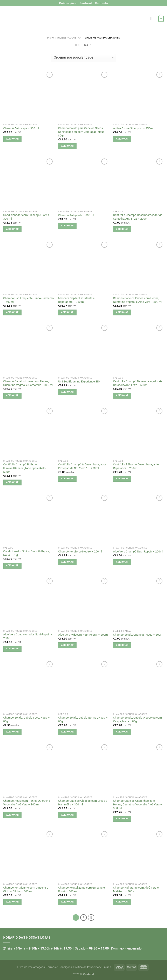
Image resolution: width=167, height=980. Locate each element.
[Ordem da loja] (83, 57)
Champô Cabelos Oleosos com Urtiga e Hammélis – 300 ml (83, 803)
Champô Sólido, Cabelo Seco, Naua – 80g (27, 719)
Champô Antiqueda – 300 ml (76, 215)
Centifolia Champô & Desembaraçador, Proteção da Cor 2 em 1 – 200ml (82, 466)
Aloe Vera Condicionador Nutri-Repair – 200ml (28, 636)
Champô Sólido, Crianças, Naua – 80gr (137, 635)
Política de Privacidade (88, 967)
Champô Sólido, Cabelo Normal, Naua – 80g (83, 719)
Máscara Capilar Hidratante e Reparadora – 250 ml (76, 300)
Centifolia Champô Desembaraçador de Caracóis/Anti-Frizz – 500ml (138, 383)
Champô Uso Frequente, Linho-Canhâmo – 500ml (28, 300)
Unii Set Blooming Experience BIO (79, 381)
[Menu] (153, 19)
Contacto (101, 3)
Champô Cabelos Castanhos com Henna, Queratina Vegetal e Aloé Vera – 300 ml (138, 804)
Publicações (68, 3)
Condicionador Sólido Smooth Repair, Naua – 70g (26, 553)
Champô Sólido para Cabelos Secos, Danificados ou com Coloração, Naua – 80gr (83, 132)
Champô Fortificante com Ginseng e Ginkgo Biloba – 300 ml (26, 889)
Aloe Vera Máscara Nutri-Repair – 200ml (83, 635)
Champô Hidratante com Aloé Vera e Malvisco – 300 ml (136, 889)
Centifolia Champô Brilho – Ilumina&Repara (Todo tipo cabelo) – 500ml (26, 468)
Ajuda (108, 967)
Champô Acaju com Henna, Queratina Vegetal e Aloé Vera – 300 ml (27, 803)
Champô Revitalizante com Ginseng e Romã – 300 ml (81, 889)
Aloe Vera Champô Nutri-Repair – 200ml (138, 551)
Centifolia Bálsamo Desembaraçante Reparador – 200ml (136, 466)
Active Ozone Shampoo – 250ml (133, 128)
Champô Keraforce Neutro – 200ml (80, 551)
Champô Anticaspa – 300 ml (21, 128)
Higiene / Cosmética (69, 38)
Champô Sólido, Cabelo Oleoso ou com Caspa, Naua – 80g (137, 719)
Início (51, 38)
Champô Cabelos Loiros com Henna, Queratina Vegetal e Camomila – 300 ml (28, 383)
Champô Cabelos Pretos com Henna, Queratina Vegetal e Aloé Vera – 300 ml (138, 300)
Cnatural (86, 3)
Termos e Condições (59, 967)
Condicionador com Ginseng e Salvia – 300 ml (27, 217)
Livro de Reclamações (31, 967)
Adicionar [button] (12, 139)
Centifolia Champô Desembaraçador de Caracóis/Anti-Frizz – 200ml (138, 217)
